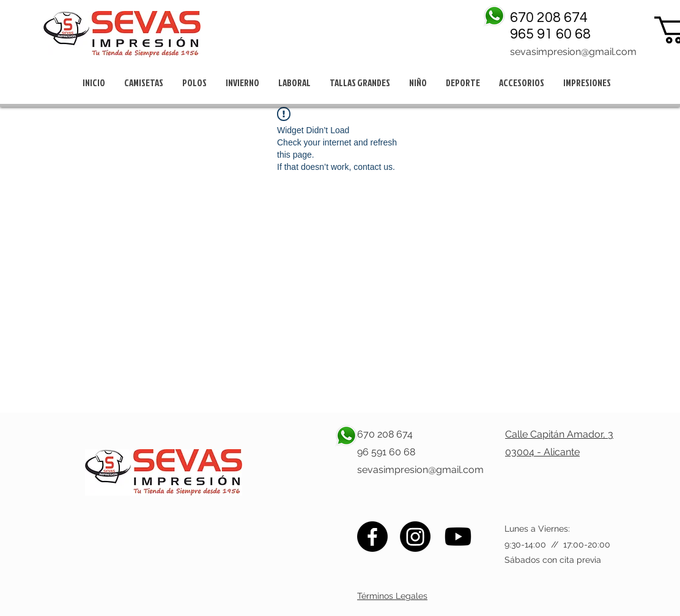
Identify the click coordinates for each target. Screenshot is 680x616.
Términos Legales (392, 596)
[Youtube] (458, 537)
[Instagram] (415, 537)
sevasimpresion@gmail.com (573, 52)
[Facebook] (372, 537)
